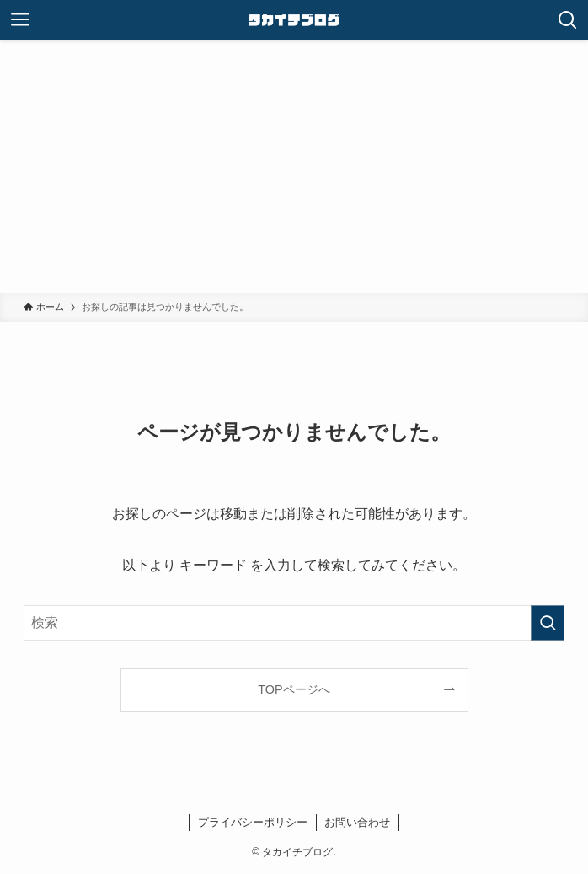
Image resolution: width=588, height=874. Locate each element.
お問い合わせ (357, 822)
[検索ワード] (294, 623)
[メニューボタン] (20, 20)
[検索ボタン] (568, 20)
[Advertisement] (294, 167)
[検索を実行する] (548, 623)
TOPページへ (294, 689)
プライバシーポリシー (253, 822)
